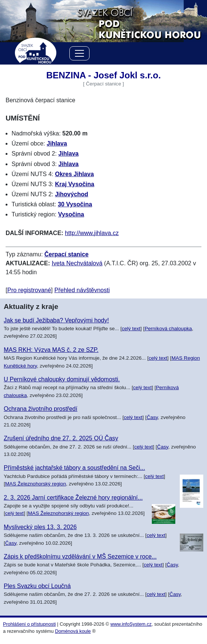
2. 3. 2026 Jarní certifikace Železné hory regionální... (73, 498)
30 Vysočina (75, 204)
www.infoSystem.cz (131, 624)
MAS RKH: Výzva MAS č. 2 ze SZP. (51, 350)
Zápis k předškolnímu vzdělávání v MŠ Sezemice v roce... (80, 557)
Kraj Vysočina (74, 184)
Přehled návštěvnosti (82, 290)
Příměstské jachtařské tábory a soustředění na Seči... (74, 468)
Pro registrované (29, 290)
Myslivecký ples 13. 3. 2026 (40, 527)
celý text (131, 329)
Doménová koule (73, 631)
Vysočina (71, 214)
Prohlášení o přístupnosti (29, 624)
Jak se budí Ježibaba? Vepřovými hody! (56, 320)
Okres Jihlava (74, 174)
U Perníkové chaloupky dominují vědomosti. (62, 379)
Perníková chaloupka (168, 329)
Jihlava (57, 143)
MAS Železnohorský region (36, 484)
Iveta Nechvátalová (77, 263)
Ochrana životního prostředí (40, 409)
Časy (152, 417)
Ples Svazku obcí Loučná (37, 586)
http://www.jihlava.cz (92, 233)
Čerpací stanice (66, 254)
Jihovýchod (71, 194)
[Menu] (79, 55)
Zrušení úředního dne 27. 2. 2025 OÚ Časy (61, 438)
